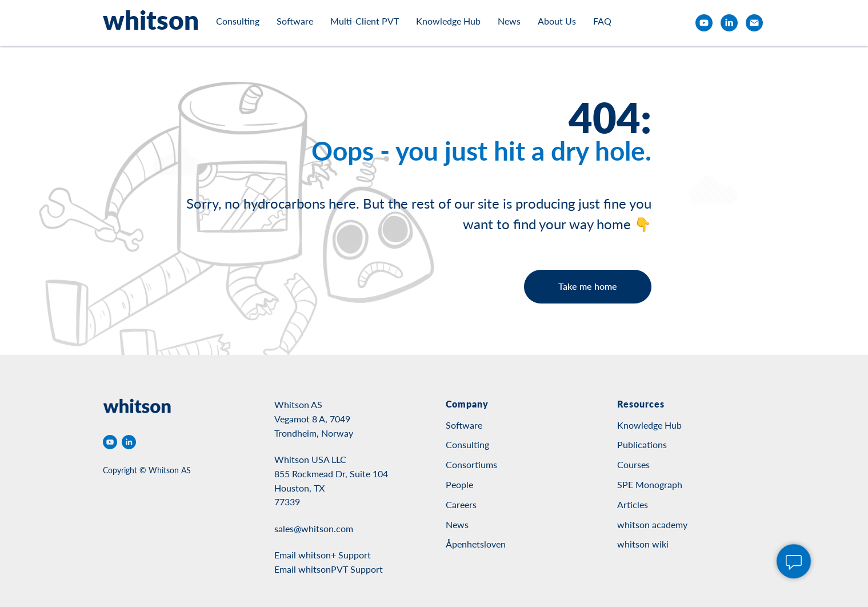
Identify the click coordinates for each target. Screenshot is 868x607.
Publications (642, 444)
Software (295, 21)
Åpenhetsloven (476, 544)
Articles (633, 504)
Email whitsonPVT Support (329, 569)
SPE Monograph (650, 484)
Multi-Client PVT (365, 21)
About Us (557, 21)
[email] (754, 23)
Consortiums (471, 464)
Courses (633, 464)
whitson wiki (643, 544)
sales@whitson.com (314, 528)
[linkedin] (729, 23)
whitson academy (652, 524)
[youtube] (704, 23)
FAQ (602, 21)
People (459, 484)
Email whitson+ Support (323, 555)
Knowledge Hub (448, 21)
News (509, 21)
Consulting (238, 21)
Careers (461, 504)
